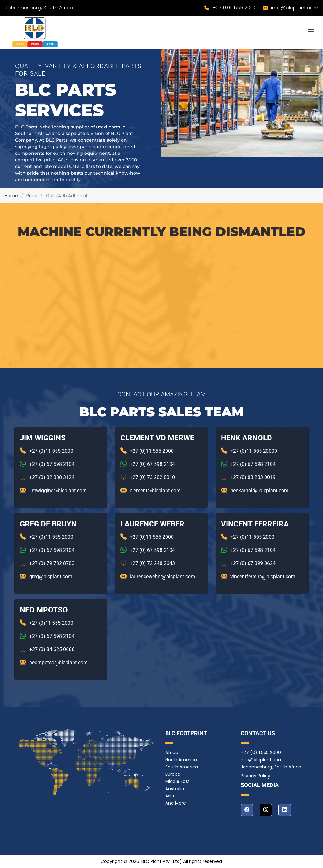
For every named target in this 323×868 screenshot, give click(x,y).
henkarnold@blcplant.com (259, 491)
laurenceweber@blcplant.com (162, 577)
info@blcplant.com (295, 8)
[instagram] (266, 810)
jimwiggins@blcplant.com (58, 491)
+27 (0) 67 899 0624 (253, 563)
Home (11, 196)
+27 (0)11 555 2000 (235, 8)
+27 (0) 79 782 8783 (52, 563)
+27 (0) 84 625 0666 (52, 649)
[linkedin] (285, 810)
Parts (32, 196)
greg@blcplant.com (51, 577)
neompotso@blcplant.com (58, 663)
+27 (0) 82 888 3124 (52, 477)
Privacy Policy (255, 776)
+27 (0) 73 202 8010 (152, 477)
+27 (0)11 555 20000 (254, 451)
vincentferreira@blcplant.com (263, 577)
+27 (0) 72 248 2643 (152, 563)
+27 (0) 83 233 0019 (253, 477)
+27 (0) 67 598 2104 (52, 464)
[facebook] (247, 810)
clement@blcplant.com (155, 491)
